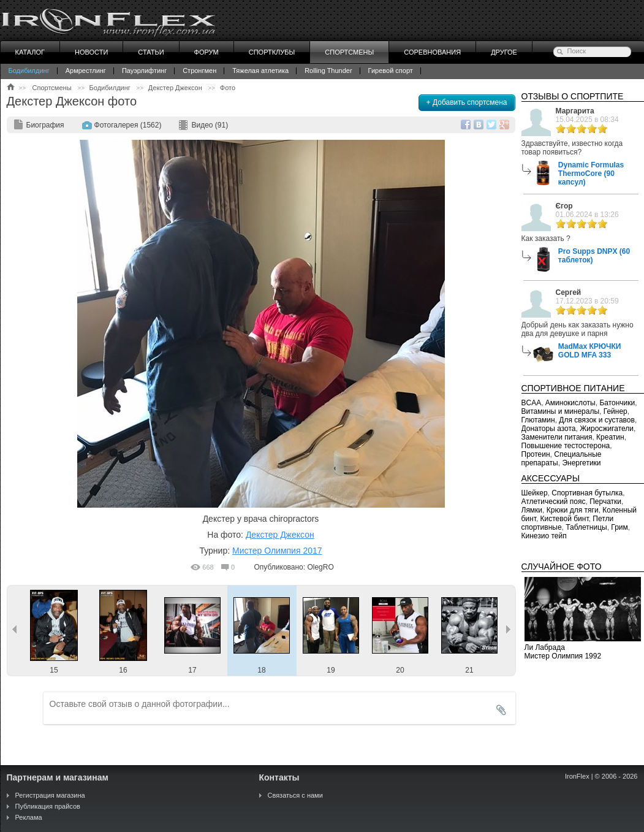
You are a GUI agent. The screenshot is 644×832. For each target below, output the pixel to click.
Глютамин (538, 420)
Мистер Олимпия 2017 (277, 551)
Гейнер (616, 411)
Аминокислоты (570, 403)
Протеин (536, 454)
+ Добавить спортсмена (467, 102)
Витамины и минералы (561, 411)
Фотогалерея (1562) (128, 125)
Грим (619, 527)
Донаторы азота (549, 429)
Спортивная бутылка (587, 493)
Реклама (29, 817)
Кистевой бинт (565, 519)
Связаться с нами (295, 795)
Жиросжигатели (607, 429)
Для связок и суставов (597, 420)
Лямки (532, 510)
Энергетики (581, 463)
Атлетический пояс (554, 502)
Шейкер (535, 493)
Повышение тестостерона (566, 446)
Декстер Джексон (280, 535)
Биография (45, 125)
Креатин (610, 437)
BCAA (532, 403)
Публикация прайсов (48, 806)
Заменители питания (557, 437)
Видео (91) (210, 125)
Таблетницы (586, 527)
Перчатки (605, 502)
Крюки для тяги (573, 510)
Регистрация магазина (50, 795)
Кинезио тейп (544, 536)
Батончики (617, 403)
